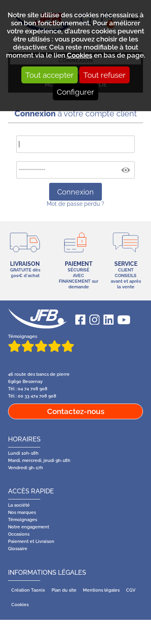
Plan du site (64, 590)
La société (19, 505)
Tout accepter (50, 75)
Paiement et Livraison (31, 541)
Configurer (75, 92)
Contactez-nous (76, 411)
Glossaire (18, 549)
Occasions (19, 534)
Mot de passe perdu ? (75, 204)
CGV (131, 590)
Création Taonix (28, 590)
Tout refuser (104, 75)
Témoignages (41, 343)
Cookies (80, 55)
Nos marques (22, 512)
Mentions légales (101, 590)
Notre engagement (29, 527)
